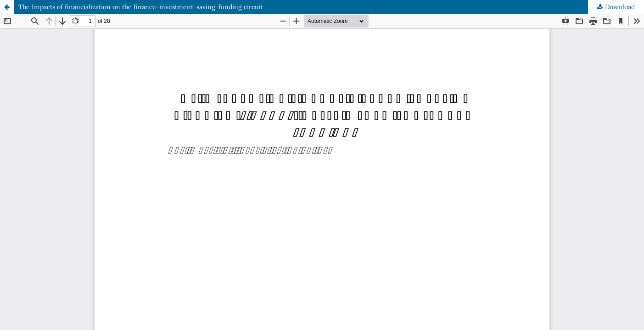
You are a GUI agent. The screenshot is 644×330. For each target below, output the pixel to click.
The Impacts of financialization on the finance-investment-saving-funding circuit (140, 7)
